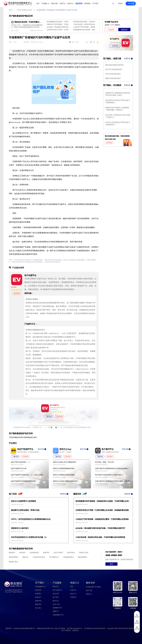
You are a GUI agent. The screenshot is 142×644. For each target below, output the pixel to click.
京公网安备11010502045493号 (95, 628)
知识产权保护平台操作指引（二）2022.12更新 (27, 475)
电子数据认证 (54, 557)
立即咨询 (109, 143)
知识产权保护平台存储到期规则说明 (23, 481)
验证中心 (71, 3)
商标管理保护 (14, 557)
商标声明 (38, 601)
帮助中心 (89, 594)
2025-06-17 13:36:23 (17, 523)
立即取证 (73, 597)
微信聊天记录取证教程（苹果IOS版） (26, 510)
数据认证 (26, 557)
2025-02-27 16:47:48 (17, 532)
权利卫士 (56, 587)
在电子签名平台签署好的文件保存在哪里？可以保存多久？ (113, 481)
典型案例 (87, 3)
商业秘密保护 (34, 553)
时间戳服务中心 (40, 587)
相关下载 (89, 590)
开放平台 (63, 3)
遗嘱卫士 (56, 611)
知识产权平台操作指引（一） (21, 462)
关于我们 (95, 3)
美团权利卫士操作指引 (20, 528)
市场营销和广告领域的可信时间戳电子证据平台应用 (57, 10)
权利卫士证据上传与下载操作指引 (65, 462)
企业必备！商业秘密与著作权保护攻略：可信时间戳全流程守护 (59, 27)
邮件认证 (56, 601)
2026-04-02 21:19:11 (82, 505)
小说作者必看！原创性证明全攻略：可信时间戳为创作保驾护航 (85, 24)
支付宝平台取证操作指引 (114, 69)
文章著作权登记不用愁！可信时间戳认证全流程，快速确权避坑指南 (59, 30)
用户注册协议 (66, 630)
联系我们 (38, 594)
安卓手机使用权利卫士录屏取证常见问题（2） (29, 537)
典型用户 (38, 597)
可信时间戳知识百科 (24, 10)
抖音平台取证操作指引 (113, 74)
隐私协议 (76, 630)
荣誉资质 (38, 590)
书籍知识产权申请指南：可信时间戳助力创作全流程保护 (59, 24)
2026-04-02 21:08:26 (82, 514)
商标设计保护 (84, 553)
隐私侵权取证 (83, 557)
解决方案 (55, 3)
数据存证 (46, 553)
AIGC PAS (56, 604)
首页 (38, 3)
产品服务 (44, 3)
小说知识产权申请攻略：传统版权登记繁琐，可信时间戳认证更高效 (85, 27)
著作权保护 (71, 553)
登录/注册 (131, 3)
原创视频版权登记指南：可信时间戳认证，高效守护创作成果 (59, 22)
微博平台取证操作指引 (113, 78)
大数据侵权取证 (68, 557)
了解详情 (49, 417)
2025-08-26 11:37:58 (17, 514)
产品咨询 (111, 30)
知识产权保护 (58, 553)
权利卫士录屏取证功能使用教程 (64, 475)
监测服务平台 (57, 608)
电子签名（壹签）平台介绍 (105, 462)
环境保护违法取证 (39, 557)
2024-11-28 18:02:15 (17, 541)
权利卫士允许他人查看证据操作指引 (65, 481)
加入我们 (38, 608)
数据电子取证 (14, 562)
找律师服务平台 (58, 615)
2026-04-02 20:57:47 (82, 523)
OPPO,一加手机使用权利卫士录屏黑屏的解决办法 (31, 519)
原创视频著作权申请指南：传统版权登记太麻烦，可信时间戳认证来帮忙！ (85, 30)
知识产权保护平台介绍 (19, 468)
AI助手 (120, 3)
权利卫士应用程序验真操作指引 (64, 468)
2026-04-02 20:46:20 (82, 541)
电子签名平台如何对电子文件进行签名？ (109, 475)
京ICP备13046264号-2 (75, 628)
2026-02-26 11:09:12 (17, 505)
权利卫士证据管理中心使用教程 (24, 501)
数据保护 (12, 553)
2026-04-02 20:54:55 (82, 532)
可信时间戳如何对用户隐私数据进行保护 (23, 437)
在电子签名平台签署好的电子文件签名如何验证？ (112, 468)
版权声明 (38, 604)
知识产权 (56, 594)
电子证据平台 (57, 590)
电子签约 (56, 597)
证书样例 (93, 587)
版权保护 (22, 553)
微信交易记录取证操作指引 (115, 65)
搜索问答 (124, 30)
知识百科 (79, 4)
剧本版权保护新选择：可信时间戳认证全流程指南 (85, 22)
